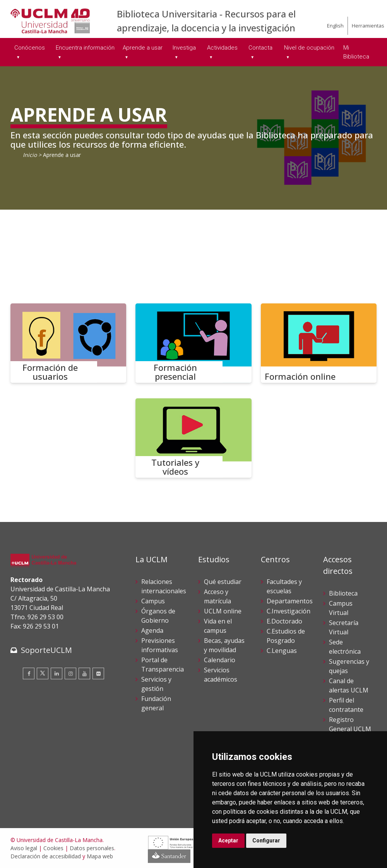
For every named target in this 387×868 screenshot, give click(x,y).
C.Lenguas (282, 651)
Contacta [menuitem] (260, 48)
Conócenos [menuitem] (30, 48)
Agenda (152, 630)
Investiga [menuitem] (184, 48)
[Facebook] (29, 673)
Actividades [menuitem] (222, 48)
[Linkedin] (57, 673)
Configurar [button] (266, 840)
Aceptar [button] (228, 840)
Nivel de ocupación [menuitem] (309, 48)
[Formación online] (319, 343)
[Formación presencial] (193, 343)
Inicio (30, 155)
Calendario (220, 660)
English (335, 26)
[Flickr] (98, 673)
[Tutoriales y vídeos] (193, 438)
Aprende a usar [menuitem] (143, 48)
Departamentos (290, 601)
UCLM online (223, 611)
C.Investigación (289, 611)
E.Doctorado (284, 621)
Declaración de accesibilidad (46, 856)
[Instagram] (70, 673)
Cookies (53, 848)
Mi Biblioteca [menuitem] (356, 52)
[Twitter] (43, 673)
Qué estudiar (223, 582)
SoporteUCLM (46, 650)
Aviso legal (24, 848)
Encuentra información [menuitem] (85, 48)
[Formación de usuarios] (68, 343)
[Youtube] (84, 673)
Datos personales (92, 848)
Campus (153, 601)
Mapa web (100, 856)
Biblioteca (343, 593)
